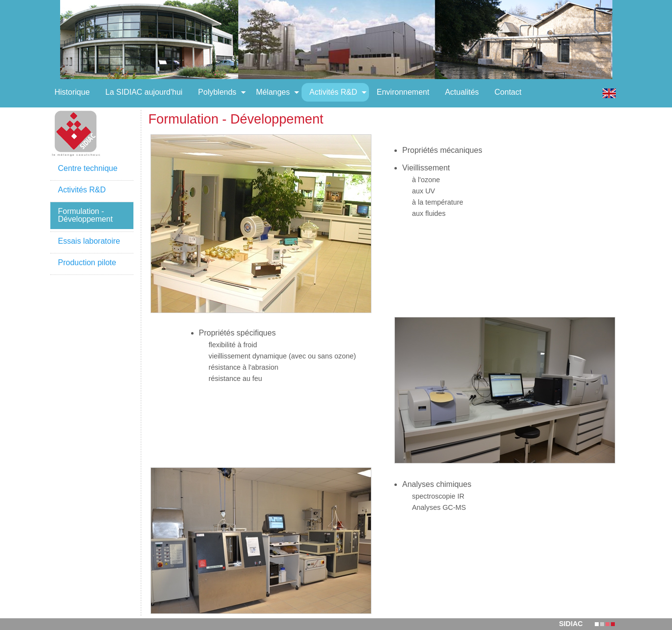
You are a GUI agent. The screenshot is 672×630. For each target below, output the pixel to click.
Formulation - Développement (86, 215)
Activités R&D (82, 190)
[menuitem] (72, 92)
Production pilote (87, 262)
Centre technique (88, 168)
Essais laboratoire (89, 241)
